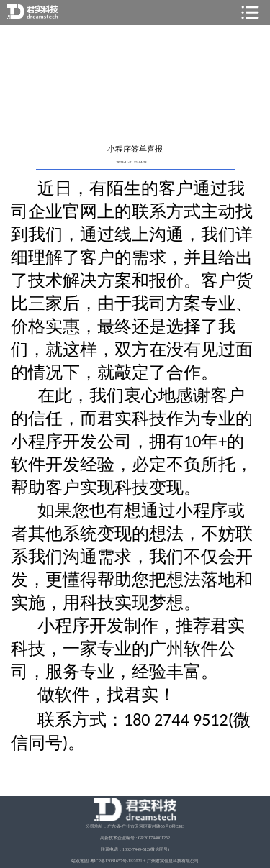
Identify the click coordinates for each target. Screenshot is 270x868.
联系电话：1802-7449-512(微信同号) (135, 849)
